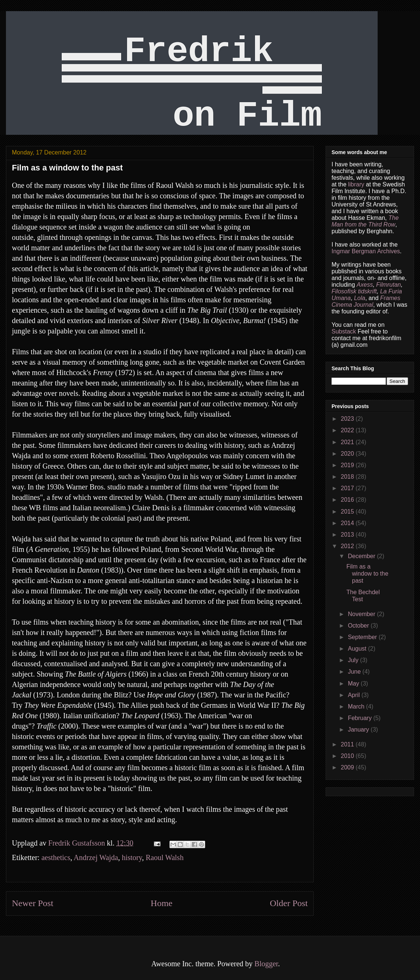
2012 (348, 546)
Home (161, 903)
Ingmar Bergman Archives (366, 251)
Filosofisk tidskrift (354, 291)
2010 (348, 756)
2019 (348, 465)
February (361, 718)
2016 (348, 500)
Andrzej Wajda (96, 857)
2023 (348, 419)
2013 (348, 535)
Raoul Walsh (165, 857)
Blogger (266, 964)
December (362, 556)
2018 (348, 477)
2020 (348, 454)
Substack (344, 331)
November (362, 614)
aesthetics (56, 857)
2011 (348, 744)
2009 (348, 767)
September (363, 637)
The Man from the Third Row (365, 221)
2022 (348, 430)
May (354, 683)
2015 (348, 512)
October (359, 626)
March (357, 706)
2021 (348, 442)
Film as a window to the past (367, 574)
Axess (365, 285)
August (358, 649)
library (356, 184)
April (355, 695)
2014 (348, 523)
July (354, 660)
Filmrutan (389, 285)
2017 (348, 488)
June (355, 672)
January (359, 730)
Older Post (289, 903)
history (132, 857)
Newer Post (33, 903)
